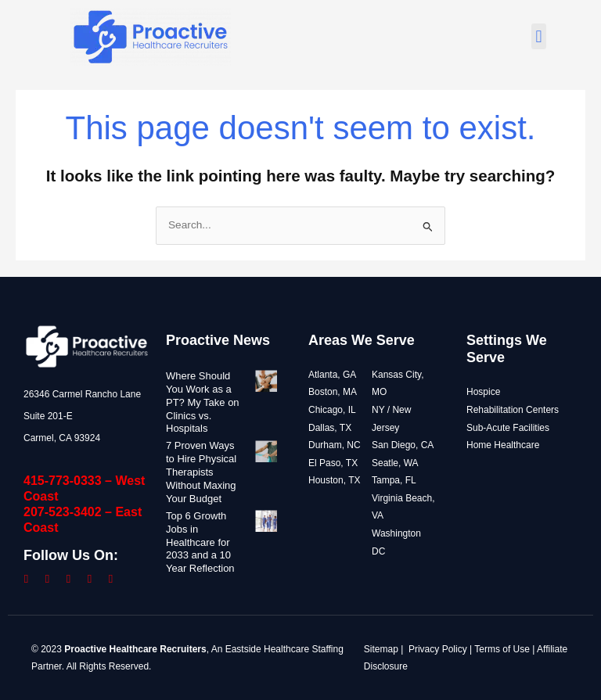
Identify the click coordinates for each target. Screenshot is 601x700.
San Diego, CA (403, 445)
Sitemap (381, 649)
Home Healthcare (503, 445)
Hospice (483, 392)
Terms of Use (502, 649)
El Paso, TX (333, 463)
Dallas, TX (330, 428)
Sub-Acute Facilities (508, 428)
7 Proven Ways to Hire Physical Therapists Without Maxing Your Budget (201, 472)
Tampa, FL (394, 480)
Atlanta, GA (332, 375)
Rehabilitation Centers (513, 410)
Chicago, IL (332, 410)
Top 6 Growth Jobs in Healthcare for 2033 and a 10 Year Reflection (200, 542)
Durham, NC (335, 445)
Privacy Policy (438, 649)
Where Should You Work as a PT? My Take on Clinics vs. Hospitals (199, 402)
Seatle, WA (395, 463)
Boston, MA (333, 392)
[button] (539, 36)
